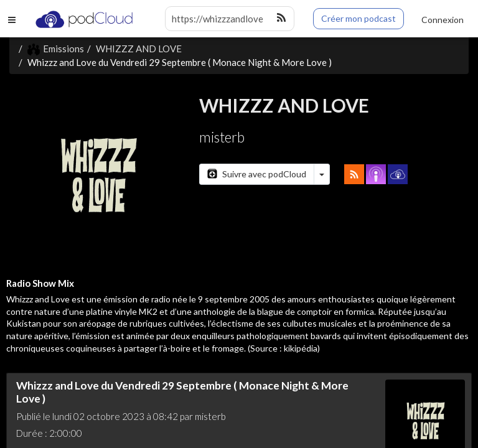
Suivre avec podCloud (257, 174)
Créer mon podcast (358, 18)
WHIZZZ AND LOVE (139, 49)
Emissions (56, 49)
